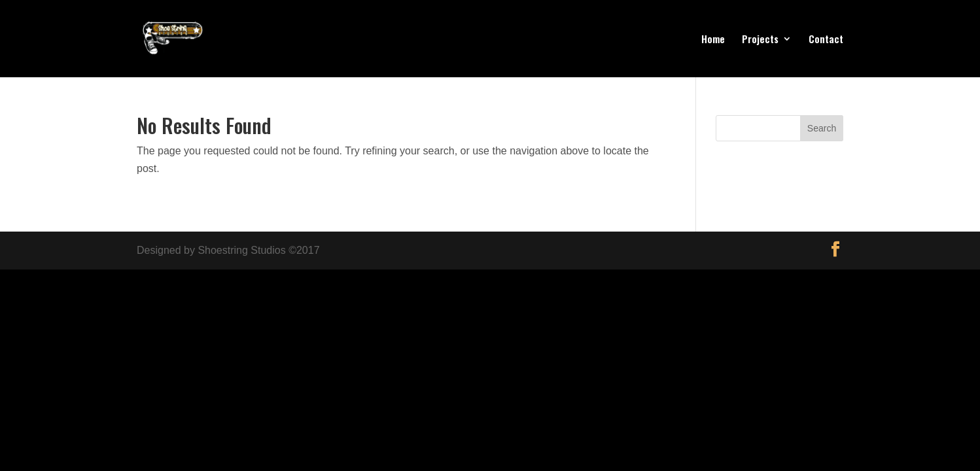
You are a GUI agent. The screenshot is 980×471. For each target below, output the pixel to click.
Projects (760, 40)
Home (713, 40)
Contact (826, 40)
